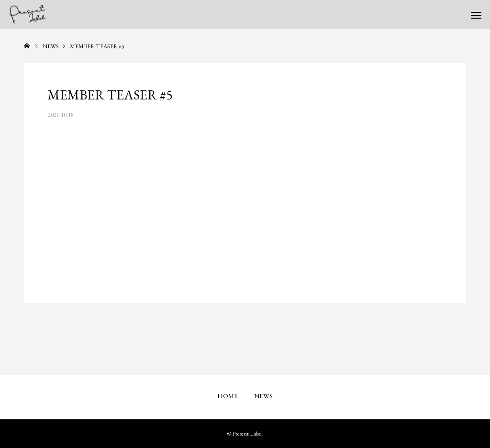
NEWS (263, 396)
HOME (228, 396)
